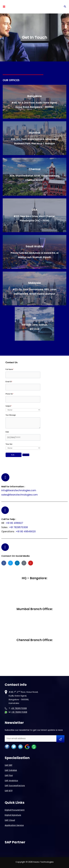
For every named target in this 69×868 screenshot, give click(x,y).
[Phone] (23, 399)
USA (35, 210)
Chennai (35, 169)
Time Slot (9, 444)
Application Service (14, 825)
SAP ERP (9, 765)
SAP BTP (9, 791)
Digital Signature (13, 815)
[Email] (23, 387)
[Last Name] (23, 375)
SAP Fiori (9, 775)
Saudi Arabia (34, 246)
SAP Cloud (10, 820)
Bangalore (35, 96)
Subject (9, 406)
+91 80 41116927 (14, 523)
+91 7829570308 (19, 527)
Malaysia (34, 283)
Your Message (11, 415)
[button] (14, 455)
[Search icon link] (65, 7)
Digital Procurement (15, 810)
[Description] (23, 423)
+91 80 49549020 (26, 532)
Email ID (9, 382)
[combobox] (23, 410)
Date (7, 432)
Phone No (9, 394)
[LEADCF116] (23, 437)
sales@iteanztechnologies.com (20, 495)
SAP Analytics (11, 780)
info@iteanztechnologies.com (19, 490)
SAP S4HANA (11, 770)
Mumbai (34, 133)
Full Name (9, 369)
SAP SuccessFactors (15, 785)
